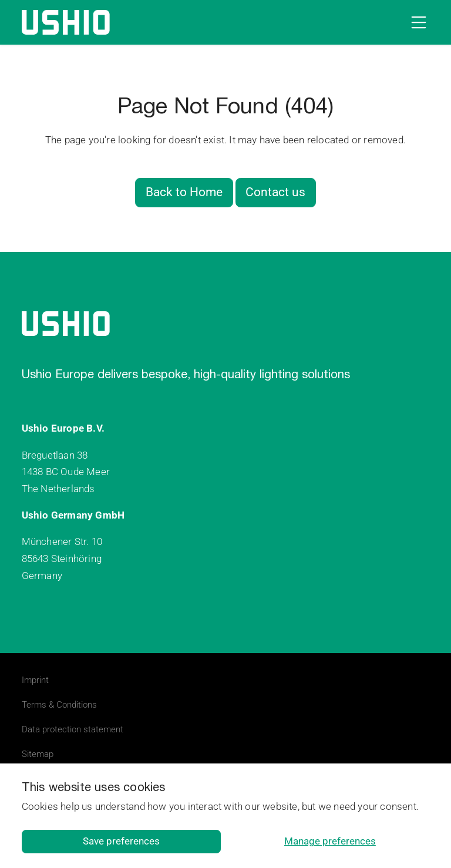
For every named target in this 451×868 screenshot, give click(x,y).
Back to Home (184, 192)
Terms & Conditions (59, 705)
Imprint (35, 680)
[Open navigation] (416, 22)
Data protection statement (73, 729)
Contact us (275, 192)
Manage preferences (330, 841)
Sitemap (38, 754)
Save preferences (121, 841)
